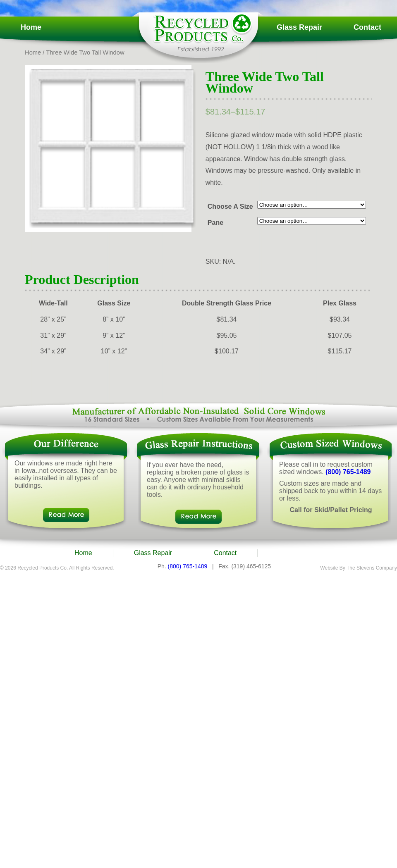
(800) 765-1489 (348, 472)
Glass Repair (299, 27)
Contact (367, 27)
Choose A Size (230, 206)
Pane (215, 223)
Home (31, 27)
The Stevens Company (372, 568)
